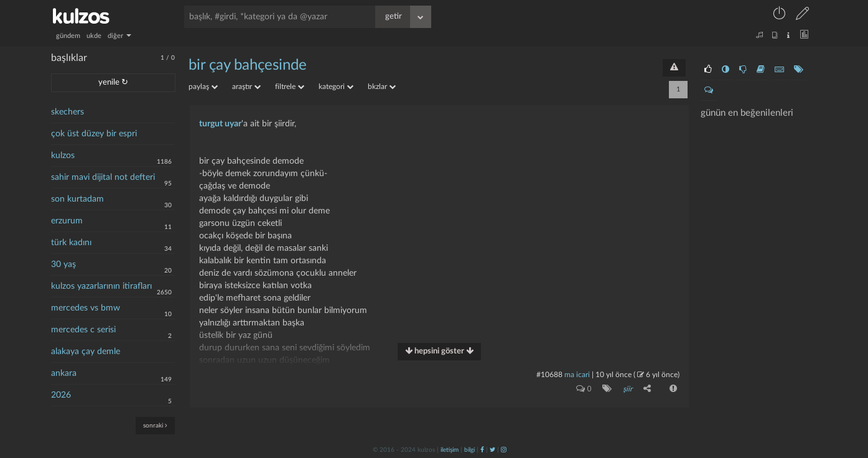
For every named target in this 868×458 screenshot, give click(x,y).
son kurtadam (77, 199)
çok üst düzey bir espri (94, 134)
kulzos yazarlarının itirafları (101, 286)
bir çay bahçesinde (248, 65)
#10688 (549, 375)
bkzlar (382, 86)
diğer (119, 36)
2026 (61, 395)
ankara (64, 373)
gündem (68, 36)
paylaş (203, 86)
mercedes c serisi (83, 330)
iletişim (450, 450)
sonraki (155, 425)
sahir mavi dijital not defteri (103, 177)
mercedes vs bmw (86, 308)
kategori (336, 86)
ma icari (577, 375)
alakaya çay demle (86, 352)
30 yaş (63, 264)
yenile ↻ (113, 82)
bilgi (469, 450)
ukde (94, 36)
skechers (68, 112)
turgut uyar (220, 124)
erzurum (67, 221)
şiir (628, 389)
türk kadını (71, 243)
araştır (246, 86)
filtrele (290, 86)
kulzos (63, 156)
